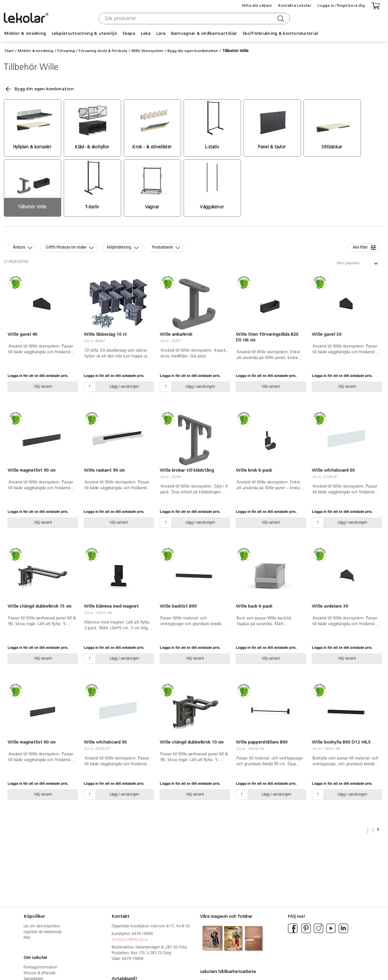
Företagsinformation (40, 968)
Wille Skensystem (147, 51)
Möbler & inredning (25, 33)
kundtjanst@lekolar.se (130, 940)
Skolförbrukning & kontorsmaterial (280, 33)
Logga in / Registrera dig (341, 5)
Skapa (129, 33)
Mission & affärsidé (40, 973)
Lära (161, 33)
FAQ (27, 938)
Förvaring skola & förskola (103, 51)
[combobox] (193, 19)
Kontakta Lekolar (295, 5)
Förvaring (66, 51)
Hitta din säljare (257, 5)
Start (9, 51)
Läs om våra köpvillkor (42, 926)
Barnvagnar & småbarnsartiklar (204, 33)
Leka (146, 33)
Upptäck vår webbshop (43, 932)
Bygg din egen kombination (193, 51)
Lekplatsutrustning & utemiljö (84, 33)
